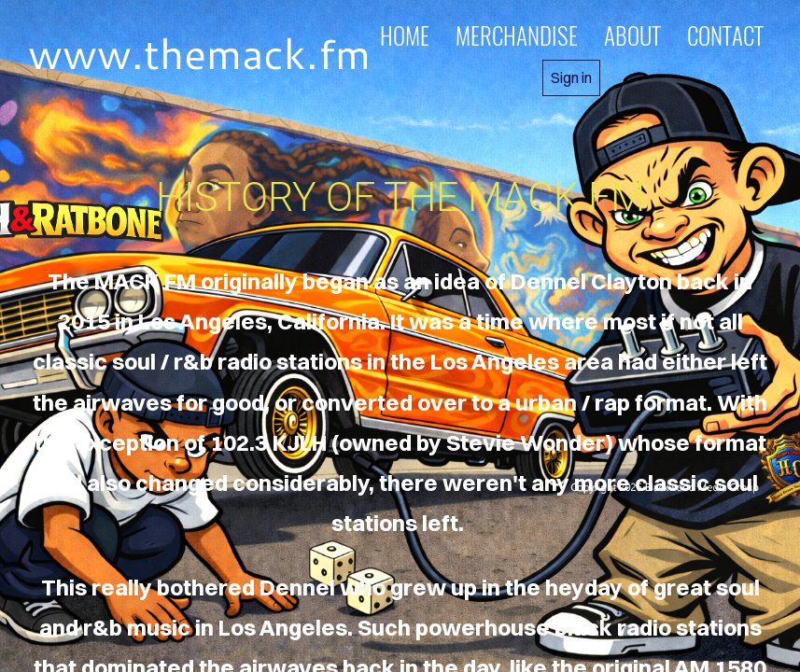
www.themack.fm (199, 53)
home (405, 35)
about (632, 35)
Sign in (571, 77)
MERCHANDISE (517, 35)
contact (725, 35)
